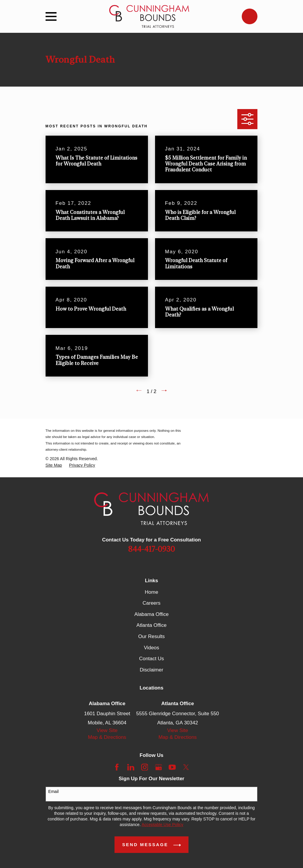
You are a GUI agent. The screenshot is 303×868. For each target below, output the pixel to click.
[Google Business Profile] (159, 767)
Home (151, 592)
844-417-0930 (151, 549)
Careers (151, 603)
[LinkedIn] (131, 767)
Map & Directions (107, 737)
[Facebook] (117, 767)
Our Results (151, 636)
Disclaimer (151, 670)
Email (53, 791)
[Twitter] (186, 767)
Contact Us (151, 659)
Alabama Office (151, 614)
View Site (107, 730)
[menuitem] (54, 465)
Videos (151, 648)
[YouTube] (172, 767)
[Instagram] (145, 767)
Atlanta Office (151, 625)
